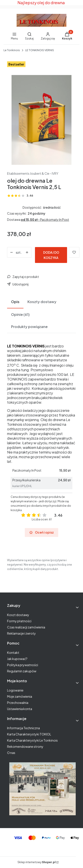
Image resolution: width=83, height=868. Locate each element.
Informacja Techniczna (23, 728)
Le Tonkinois (12, 50)
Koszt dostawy (18, 615)
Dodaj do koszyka (51, 255)
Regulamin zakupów (22, 671)
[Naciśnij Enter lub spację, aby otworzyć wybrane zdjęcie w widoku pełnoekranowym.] (41, 120)
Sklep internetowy (37, 862)
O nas (11, 753)
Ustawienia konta (20, 709)
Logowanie (15, 690)
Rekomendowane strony (25, 746)
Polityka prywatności (23, 665)
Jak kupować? (17, 659)
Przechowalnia (18, 703)
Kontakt (13, 652)
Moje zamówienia (20, 696)
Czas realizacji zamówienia (26, 627)
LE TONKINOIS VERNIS (40, 50)
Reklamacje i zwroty (21, 633)
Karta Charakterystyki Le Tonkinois (32, 740)
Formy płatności (19, 621)
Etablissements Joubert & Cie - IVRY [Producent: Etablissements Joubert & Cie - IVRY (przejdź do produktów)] (33, 173)
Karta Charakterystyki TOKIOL (29, 734)
